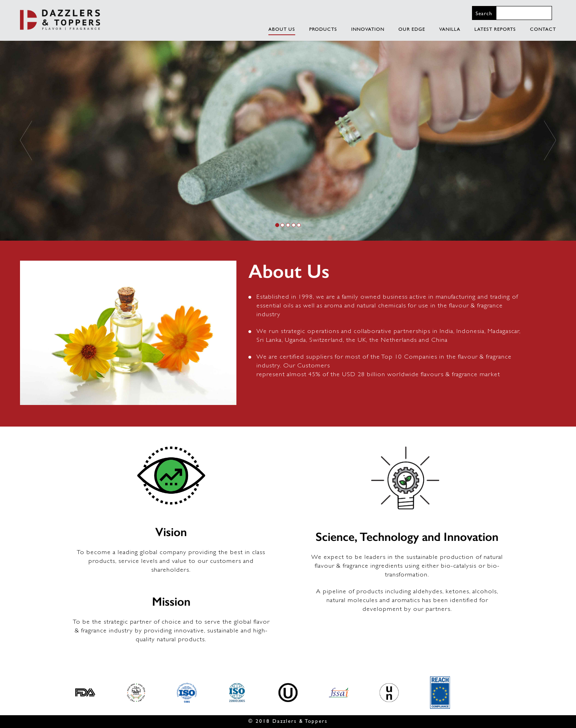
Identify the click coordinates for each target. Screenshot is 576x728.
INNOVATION (368, 29)
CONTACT (543, 29)
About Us (282, 29)
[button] (26, 141)
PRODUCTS (323, 29)
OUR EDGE (412, 29)
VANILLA (450, 29)
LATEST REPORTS (495, 29)
